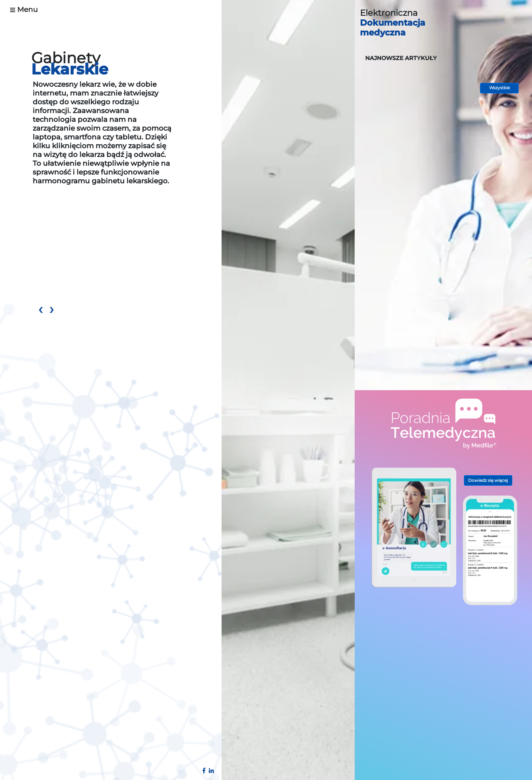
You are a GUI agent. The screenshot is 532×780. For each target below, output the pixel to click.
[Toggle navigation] (27, 9)
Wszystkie (500, 88)
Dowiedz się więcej (488, 480)
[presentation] (40, 310)
